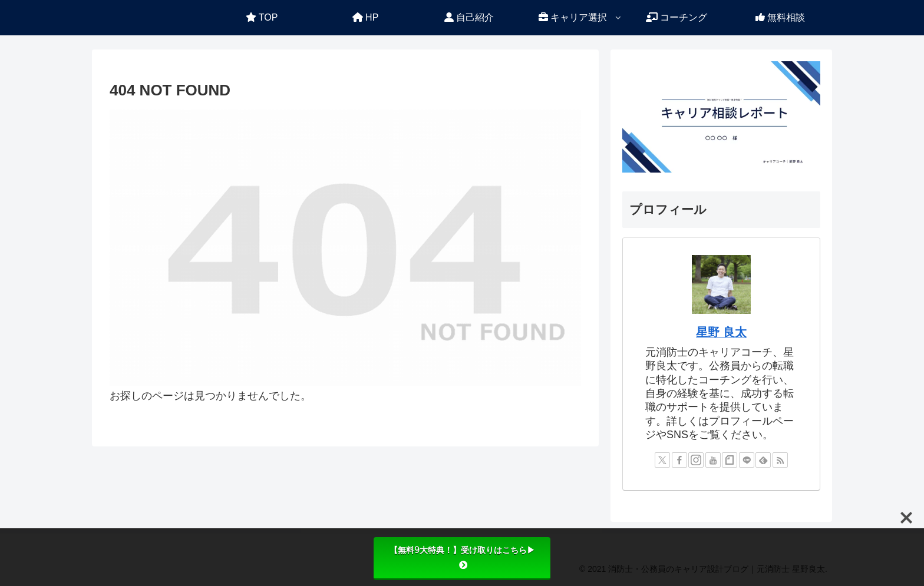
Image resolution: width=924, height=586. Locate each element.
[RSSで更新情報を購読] (780, 460)
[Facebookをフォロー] (679, 460)
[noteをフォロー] (730, 460)
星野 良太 (721, 332)
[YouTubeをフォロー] (713, 460)
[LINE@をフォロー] (747, 460)
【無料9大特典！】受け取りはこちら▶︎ (462, 557)
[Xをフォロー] (662, 460)
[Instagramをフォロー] (696, 460)
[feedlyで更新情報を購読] (763, 460)
